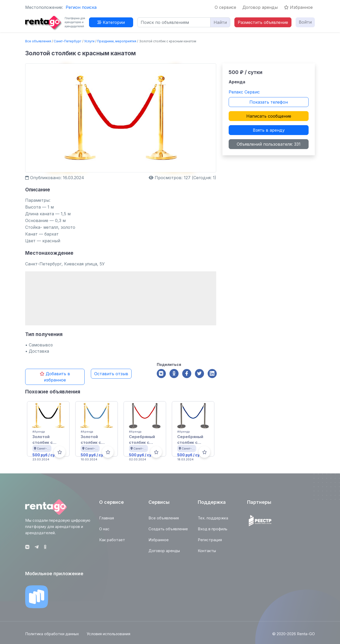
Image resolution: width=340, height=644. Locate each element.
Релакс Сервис (244, 92)
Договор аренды (260, 7)
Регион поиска (81, 7)
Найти (220, 22)
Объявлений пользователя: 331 (269, 144)
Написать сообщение (269, 116)
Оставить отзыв (111, 374)
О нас (104, 531)
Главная (107, 521)
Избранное (298, 7)
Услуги (89, 41)
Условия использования (108, 637)
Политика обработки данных (52, 637)
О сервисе (225, 7)
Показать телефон (269, 102)
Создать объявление (168, 531)
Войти (305, 22)
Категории (111, 22)
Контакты (207, 553)
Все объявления (38, 41)
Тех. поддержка (213, 521)
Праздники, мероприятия (117, 41)
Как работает (112, 542)
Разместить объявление (263, 22)
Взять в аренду (269, 130)
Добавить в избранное (55, 377)
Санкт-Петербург (67, 41)
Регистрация (210, 542)
